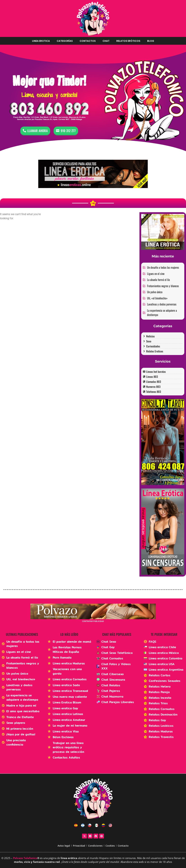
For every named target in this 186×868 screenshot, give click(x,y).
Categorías (65, 41)
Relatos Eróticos (128, 41)
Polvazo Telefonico (25, 858)
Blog (151, 41)
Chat (106, 41)
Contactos (88, 41)
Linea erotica (41, 41)
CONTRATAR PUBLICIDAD (93, 621)
